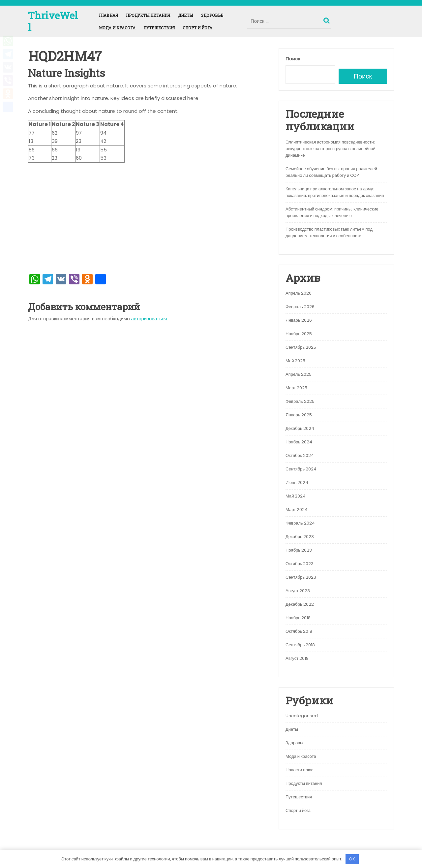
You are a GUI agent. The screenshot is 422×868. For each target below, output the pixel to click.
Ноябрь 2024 (299, 442)
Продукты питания (148, 15)
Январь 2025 (299, 415)
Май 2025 (295, 361)
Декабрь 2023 (300, 537)
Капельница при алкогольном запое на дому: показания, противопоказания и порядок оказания (335, 192)
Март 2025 (296, 388)
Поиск (327, 19)
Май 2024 (296, 496)
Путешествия (159, 28)
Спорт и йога (197, 28)
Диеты (185, 15)
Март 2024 (297, 510)
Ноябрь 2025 (299, 334)
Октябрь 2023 (300, 564)
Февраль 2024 (300, 523)
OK (352, 859)
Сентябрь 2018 (300, 645)
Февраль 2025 (300, 401)
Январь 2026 (299, 320)
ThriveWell (53, 21)
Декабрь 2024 (300, 428)
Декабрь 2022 (300, 604)
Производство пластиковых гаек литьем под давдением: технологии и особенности (329, 232)
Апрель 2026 (299, 293)
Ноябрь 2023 (299, 550)
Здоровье (212, 15)
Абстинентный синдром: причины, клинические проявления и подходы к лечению (332, 212)
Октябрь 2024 (300, 455)
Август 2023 (298, 591)
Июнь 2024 (297, 482)
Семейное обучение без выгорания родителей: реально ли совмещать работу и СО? (332, 172)
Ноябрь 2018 (298, 618)
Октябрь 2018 (299, 631)
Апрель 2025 (299, 374)
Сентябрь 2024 (301, 469)
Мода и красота (117, 28)
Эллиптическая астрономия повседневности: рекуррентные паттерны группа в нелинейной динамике (331, 149)
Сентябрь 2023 (301, 577)
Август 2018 (297, 658)
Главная (108, 15)
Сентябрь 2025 (301, 347)
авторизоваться (149, 319)
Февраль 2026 (300, 307)
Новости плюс (299, 770)
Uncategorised (302, 716)
